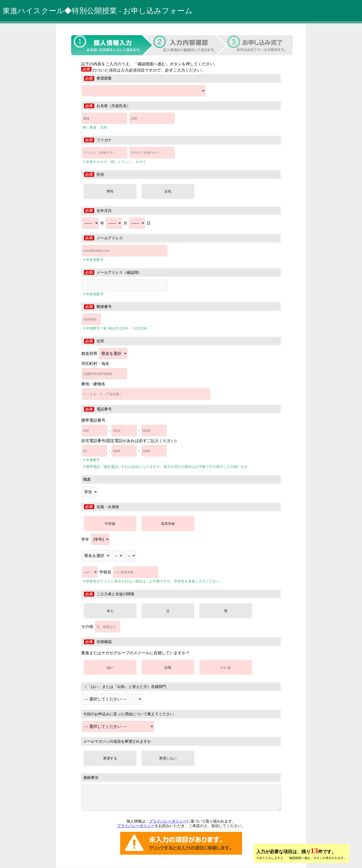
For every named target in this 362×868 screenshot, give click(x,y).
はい (110, 667)
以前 (168, 667)
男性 (110, 191)
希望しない (168, 758)
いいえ (226, 667)
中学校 (110, 524)
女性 (168, 191)
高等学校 (168, 524)
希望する (110, 758)
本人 (110, 611)
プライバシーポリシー (168, 821)
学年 (95, 539)
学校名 (129, 572)
